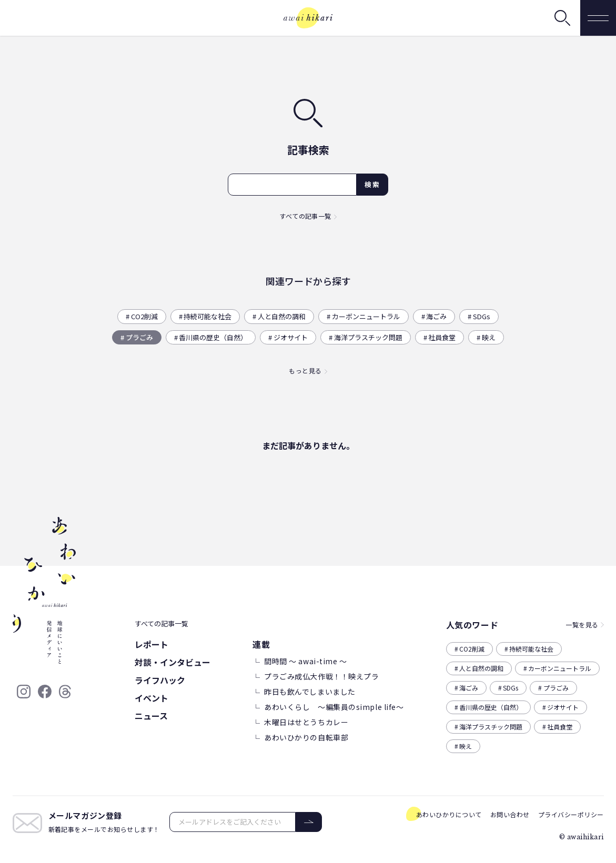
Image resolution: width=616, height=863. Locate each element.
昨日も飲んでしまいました (310, 692)
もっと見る (305, 370)
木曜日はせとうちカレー (306, 722)
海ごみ (436, 316)
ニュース (151, 716)
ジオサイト (291, 337)
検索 (372, 184)
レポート (152, 644)
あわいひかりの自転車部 (306, 737)
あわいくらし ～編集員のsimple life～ (334, 707)
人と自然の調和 (282, 316)
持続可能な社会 (208, 316)
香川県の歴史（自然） (213, 337)
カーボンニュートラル (366, 316)
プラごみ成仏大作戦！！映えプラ (321, 676)
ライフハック (160, 680)
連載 (261, 644)
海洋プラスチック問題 (368, 337)
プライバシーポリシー (571, 814)
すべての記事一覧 (305, 216)
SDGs (482, 316)
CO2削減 (144, 316)
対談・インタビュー (173, 662)
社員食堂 (442, 337)
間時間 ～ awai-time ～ (306, 661)
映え (489, 337)
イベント (152, 698)
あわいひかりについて (449, 814)
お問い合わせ (510, 814)
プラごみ (139, 337)
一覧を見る (582, 625)
